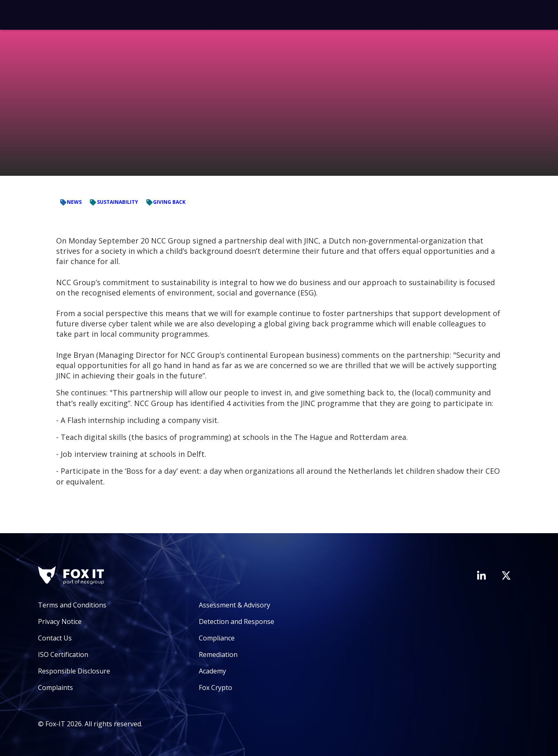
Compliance (217, 638)
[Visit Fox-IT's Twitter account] (506, 575)
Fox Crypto (215, 687)
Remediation (218, 654)
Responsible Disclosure (74, 671)
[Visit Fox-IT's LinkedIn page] (481, 575)
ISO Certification (63, 654)
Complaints (55, 687)
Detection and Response (237, 621)
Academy (212, 671)
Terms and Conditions (72, 605)
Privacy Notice (60, 621)
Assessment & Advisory (234, 605)
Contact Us (55, 638)
